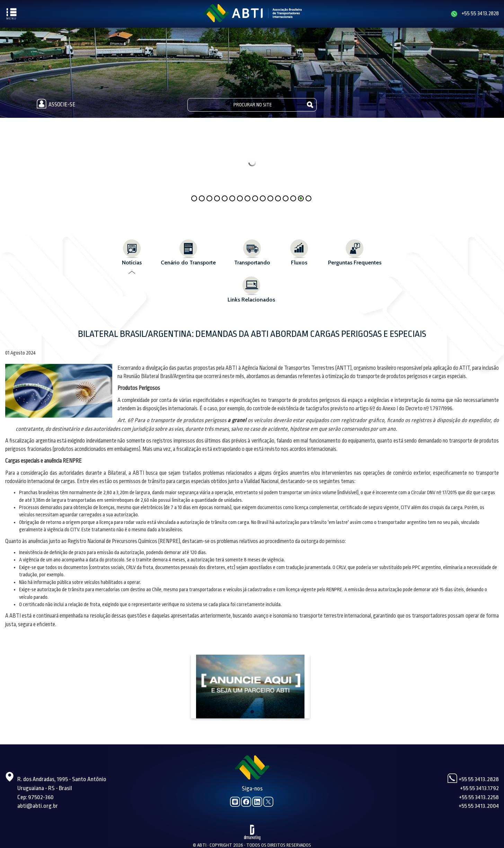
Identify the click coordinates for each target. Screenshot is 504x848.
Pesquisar (310, 104)
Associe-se (55, 105)
